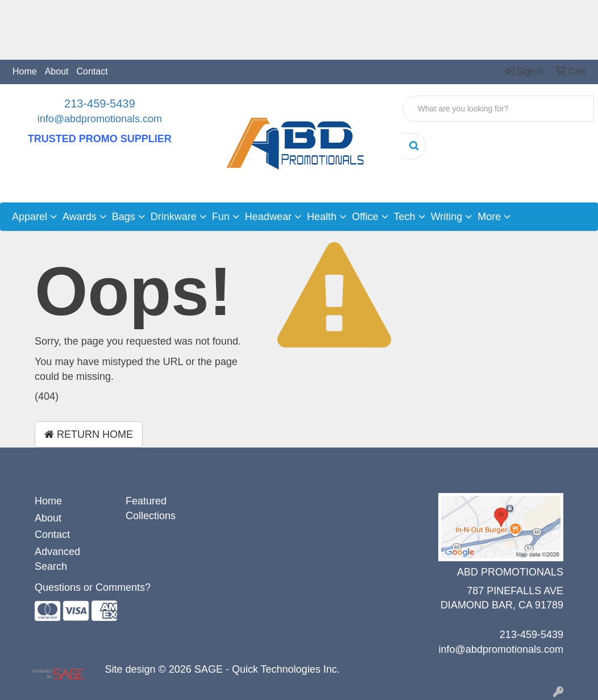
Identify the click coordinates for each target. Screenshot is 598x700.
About (57, 71)
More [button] (489, 217)
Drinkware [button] (174, 217)
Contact (92, 71)
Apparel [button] (30, 217)
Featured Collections (151, 508)
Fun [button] (221, 217)
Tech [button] (405, 217)
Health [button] (322, 217)
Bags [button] (124, 217)
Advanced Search (57, 559)
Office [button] (365, 217)
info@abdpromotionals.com (100, 119)
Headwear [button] (268, 217)
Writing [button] (447, 217)
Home (25, 71)
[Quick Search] (499, 109)
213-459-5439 (100, 103)
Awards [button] (80, 217)
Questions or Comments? (93, 587)
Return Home (89, 434)
